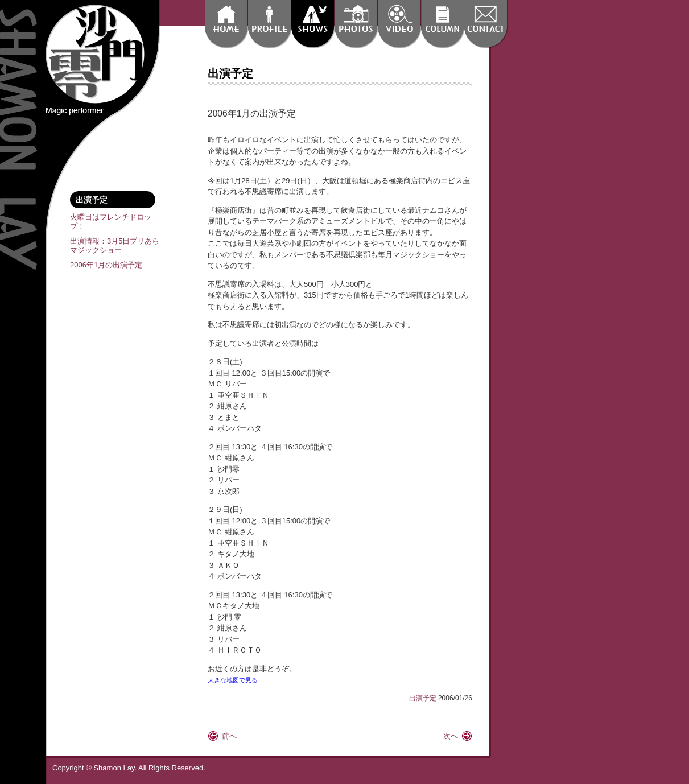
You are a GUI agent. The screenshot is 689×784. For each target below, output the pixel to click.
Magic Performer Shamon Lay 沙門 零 (95, 54)
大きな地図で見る (233, 680)
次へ (451, 736)
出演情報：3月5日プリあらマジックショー (115, 245)
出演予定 (313, 24)
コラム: (442, 24)
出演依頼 (486, 24)
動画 (399, 24)
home (226, 24)
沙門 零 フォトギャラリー (356, 24)
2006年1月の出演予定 (106, 265)
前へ (229, 736)
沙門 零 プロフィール (269, 24)
